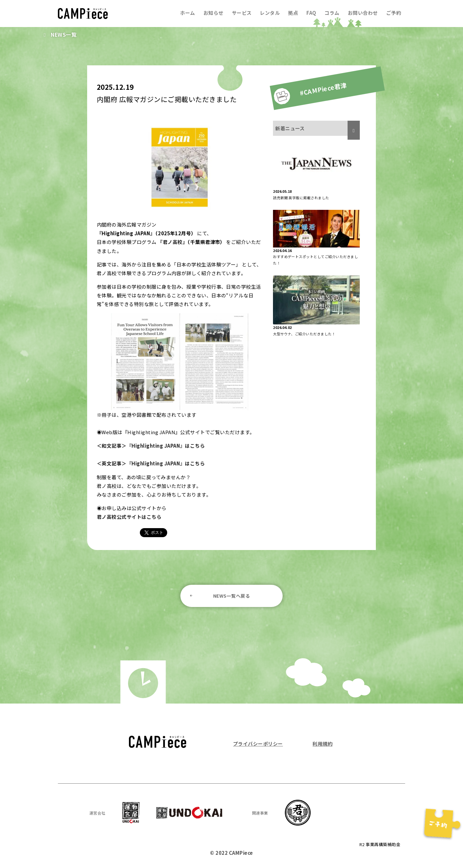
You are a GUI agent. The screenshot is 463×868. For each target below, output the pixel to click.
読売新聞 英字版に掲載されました (301, 198)
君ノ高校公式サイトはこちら (129, 516)
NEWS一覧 (64, 34)
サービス (241, 13)
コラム (332, 13)
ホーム (187, 13)
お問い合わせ (363, 13)
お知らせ (213, 13)
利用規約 (322, 742)
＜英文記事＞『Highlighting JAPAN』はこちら (151, 463)
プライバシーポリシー (258, 742)
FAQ (311, 13)
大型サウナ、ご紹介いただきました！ (304, 334)
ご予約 (394, 13)
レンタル (270, 13)
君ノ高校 (173, 242)
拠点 (293, 13)
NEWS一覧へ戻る (232, 594)
